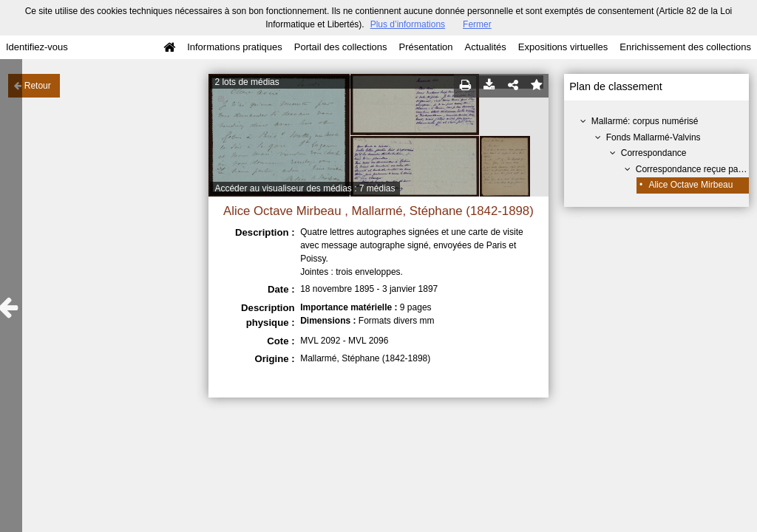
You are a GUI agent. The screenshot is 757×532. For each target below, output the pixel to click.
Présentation (425, 47)
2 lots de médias (247, 82)
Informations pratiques (235, 47)
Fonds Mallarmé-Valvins (654, 137)
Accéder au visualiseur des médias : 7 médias (305, 188)
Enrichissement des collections (685, 47)
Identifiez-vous (37, 47)
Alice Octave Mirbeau (690, 185)
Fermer (477, 24)
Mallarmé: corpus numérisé (645, 121)
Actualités (485, 47)
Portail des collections (341, 47)
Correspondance (654, 153)
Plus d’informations (408, 24)
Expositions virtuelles (563, 47)
